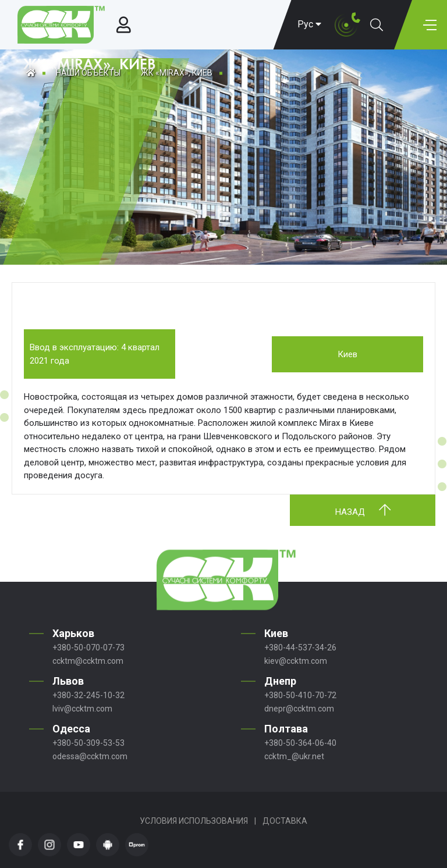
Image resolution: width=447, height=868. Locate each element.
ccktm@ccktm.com (88, 661)
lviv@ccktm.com (82, 709)
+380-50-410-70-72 (300, 695)
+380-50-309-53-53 (88, 743)
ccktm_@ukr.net (294, 756)
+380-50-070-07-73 (88, 648)
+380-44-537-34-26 (300, 648)
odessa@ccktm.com (90, 756)
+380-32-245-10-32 (88, 695)
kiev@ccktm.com (296, 661)
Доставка (285, 821)
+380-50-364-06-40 (300, 743)
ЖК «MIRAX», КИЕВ (177, 73)
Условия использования (194, 821)
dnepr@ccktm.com (299, 709)
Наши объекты (88, 73)
